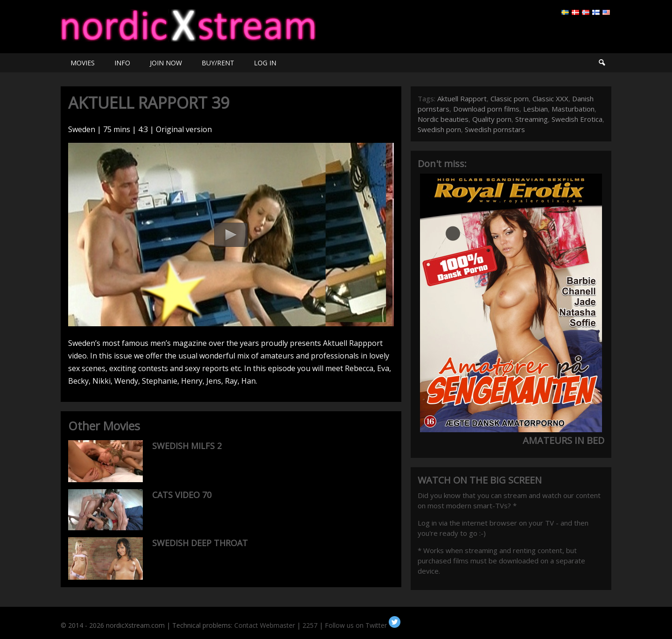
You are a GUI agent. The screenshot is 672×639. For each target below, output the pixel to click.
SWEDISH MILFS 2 (187, 446)
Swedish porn (439, 129)
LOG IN (265, 63)
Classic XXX (550, 98)
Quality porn (492, 119)
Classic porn (510, 98)
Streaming (532, 119)
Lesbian (535, 109)
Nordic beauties (443, 119)
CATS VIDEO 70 (182, 495)
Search (602, 63)
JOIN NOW (166, 63)
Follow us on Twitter (363, 625)
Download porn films (486, 109)
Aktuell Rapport (462, 98)
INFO (122, 63)
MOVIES (83, 63)
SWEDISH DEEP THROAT (200, 543)
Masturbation (573, 109)
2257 (310, 625)
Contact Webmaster (265, 625)
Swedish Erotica (577, 119)
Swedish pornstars (495, 129)
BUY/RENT (218, 63)
